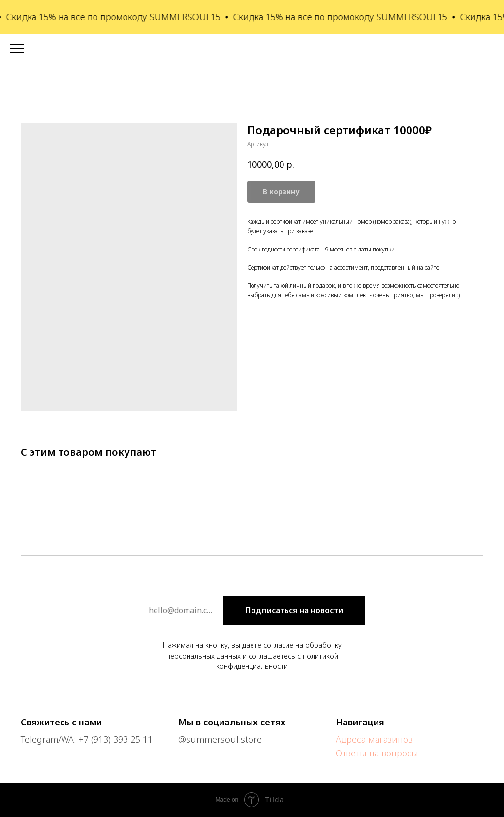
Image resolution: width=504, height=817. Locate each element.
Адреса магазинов (374, 739)
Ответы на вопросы (377, 753)
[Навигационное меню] (17, 49)
